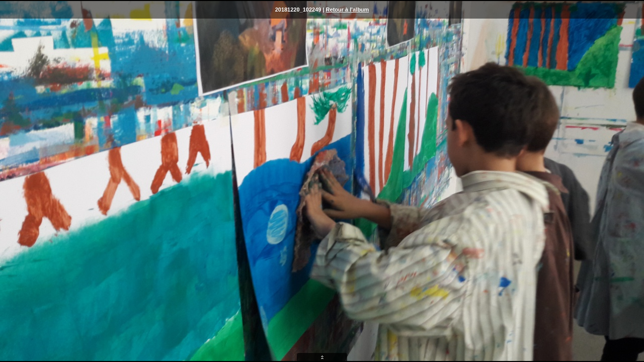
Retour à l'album (348, 10)
